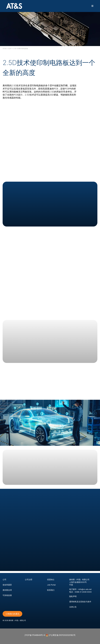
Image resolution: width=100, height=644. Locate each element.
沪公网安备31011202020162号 (61, 635)
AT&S (5, 48)
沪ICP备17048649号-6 (35, 635)
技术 (10, 48)
